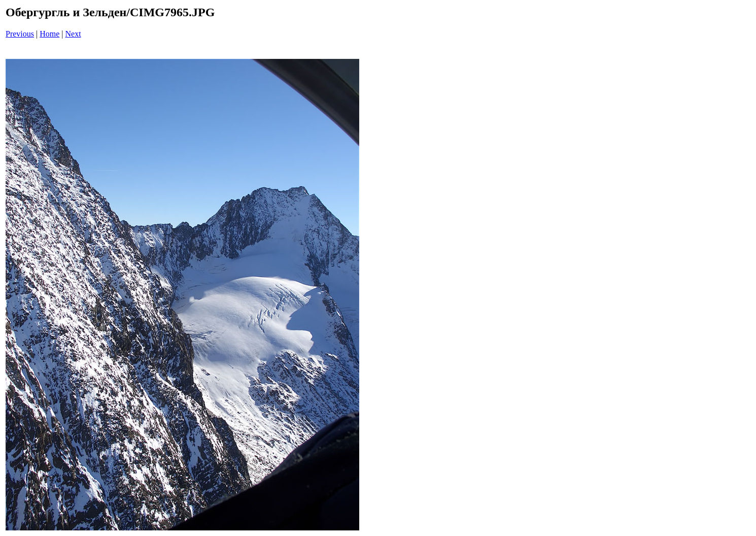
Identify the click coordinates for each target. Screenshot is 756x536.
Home (49, 34)
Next (73, 34)
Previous (20, 34)
